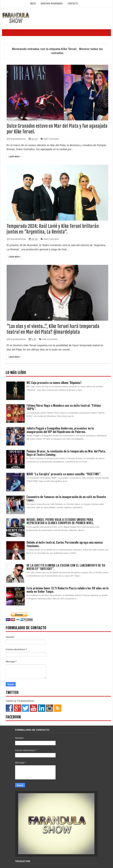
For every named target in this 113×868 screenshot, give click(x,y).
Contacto (73, 3)
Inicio (33, 3)
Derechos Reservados (52, 3)
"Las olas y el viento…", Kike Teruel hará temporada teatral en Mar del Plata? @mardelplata (53, 329)
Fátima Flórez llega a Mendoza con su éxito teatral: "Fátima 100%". (64, 407)
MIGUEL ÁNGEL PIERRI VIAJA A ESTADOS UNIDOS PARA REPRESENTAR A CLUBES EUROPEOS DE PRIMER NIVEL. (60, 521)
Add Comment (51, 139)
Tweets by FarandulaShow (20, 701)
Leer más (15, 157)
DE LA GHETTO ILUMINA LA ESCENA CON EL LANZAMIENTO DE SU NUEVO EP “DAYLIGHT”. (66, 567)
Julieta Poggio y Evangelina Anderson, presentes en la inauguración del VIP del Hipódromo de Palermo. (60, 430)
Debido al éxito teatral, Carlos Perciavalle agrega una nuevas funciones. (65, 544)
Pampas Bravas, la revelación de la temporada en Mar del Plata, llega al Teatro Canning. (66, 453)
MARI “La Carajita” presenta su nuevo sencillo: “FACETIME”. (64, 474)
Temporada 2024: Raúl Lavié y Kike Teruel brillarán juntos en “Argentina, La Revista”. (53, 229)
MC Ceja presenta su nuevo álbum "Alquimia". (54, 383)
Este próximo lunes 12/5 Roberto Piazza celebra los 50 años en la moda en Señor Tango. (67, 590)
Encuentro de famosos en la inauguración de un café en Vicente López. (66, 498)
